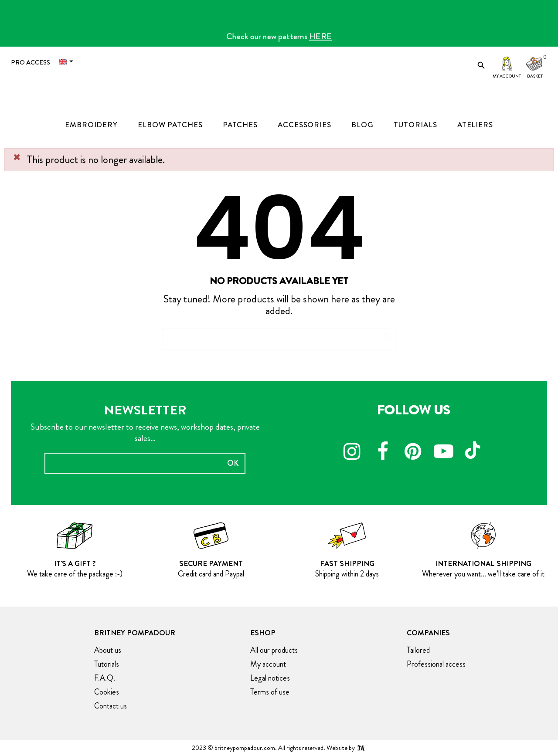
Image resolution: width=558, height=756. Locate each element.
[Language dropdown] (68, 62)
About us (108, 650)
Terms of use (270, 692)
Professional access (436, 664)
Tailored (418, 650)
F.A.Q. (105, 678)
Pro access (31, 62)
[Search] (279, 335)
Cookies (107, 692)
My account (507, 76)
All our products (274, 650)
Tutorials (107, 664)
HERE (320, 36)
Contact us (111, 706)
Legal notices (270, 678)
